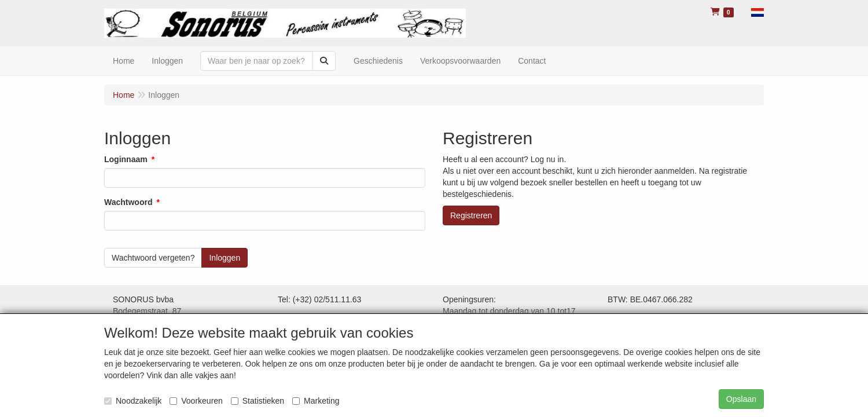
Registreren (471, 215)
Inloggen (167, 61)
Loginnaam (126, 159)
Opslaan (741, 399)
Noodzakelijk (133, 401)
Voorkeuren (196, 401)
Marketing (316, 401)
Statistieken (258, 401)
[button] (757, 12)
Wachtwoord (128, 202)
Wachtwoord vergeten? (153, 258)
